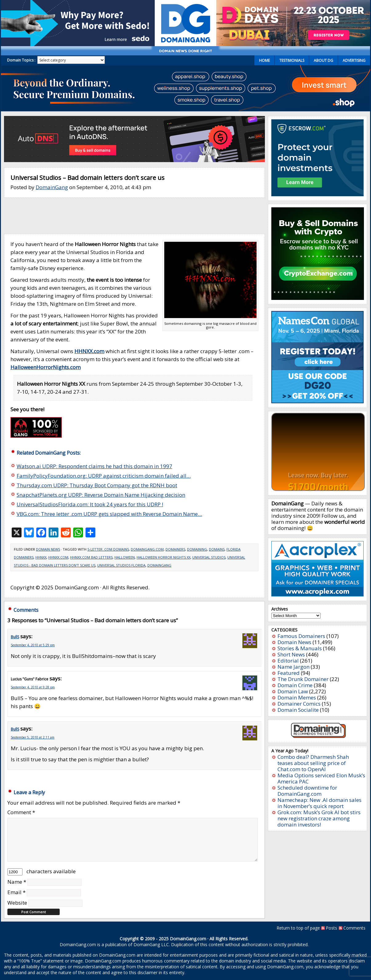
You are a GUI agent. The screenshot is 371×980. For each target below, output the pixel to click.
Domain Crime (295, 685)
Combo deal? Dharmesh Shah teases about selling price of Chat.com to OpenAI (313, 763)
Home (264, 60)
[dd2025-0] (293, 44)
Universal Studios (209, 557)
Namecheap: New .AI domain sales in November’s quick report (319, 803)
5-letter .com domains (108, 549)
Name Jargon (293, 667)
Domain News (48, 549)
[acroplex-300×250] (317, 594)
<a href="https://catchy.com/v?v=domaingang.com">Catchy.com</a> (318, 452)
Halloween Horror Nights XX (164, 557)
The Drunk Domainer (303, 679)
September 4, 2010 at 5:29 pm (33, 645)
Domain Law (293, 691)
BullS (15, 637)
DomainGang (52, 187)
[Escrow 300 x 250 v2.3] (317, 194)
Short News (291, 654)
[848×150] (134, 160)
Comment (21, 812)
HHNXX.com (58, 557)
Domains (217, 549)
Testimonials (292, 60)
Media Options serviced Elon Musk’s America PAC (321, 778)
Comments (354, 928)
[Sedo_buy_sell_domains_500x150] (78, 44)
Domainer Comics (299, 704)
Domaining (197, 549)
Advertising (354, 60)
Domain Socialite (298, 710)
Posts (331, 928)
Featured (289, 673)
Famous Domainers (301, 636)
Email (16, 892)
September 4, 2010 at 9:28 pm (33, 687)
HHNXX (41, 557)
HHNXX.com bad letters (91, 557)
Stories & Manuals (300, 648)
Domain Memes (297, 697)
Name (17, 882)
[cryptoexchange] (318, 298)
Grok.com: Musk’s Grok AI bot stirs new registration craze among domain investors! (319, 818)
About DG (323, 60)
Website (17, 903)
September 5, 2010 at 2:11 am (33, 737)
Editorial (288, 661)
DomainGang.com (147, 549)
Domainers (175, 549)
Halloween (125, 557)
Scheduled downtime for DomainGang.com (307, 791)
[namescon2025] (317, 401)
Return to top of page (298, 928)
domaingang (159, 565)
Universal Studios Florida (121, 565)
